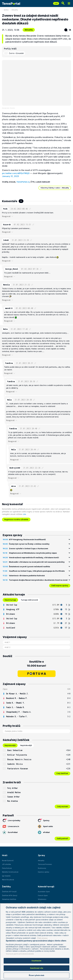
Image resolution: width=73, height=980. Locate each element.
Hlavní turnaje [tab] (10, 600)
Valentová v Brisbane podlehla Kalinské (27, 576)
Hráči (5, 855)
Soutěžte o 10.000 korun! (36, 664)
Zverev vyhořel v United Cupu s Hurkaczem (29, 548)
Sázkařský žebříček (9, 899)
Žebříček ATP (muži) (9, 892)
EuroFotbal (10, 832)
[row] (36, 605)
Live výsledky (12, 821)
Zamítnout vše (36, 968)
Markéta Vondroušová (10, 872)
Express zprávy (44, 872)
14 (68, 30)
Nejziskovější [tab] (10, 745)
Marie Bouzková (8, 880)
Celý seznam (63, 806)
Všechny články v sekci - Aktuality (55, 188)
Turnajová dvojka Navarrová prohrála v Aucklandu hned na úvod (38, 580)
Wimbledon (42, 899)
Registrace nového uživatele (16, 519)
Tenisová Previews (45, 864)
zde (24, 514)
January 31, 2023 (10, 176)
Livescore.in (11, 826)
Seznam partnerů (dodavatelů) (20, 954)
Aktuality (15, 10)
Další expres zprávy (60, 585)
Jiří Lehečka (6, 864)
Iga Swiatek (6, 876)
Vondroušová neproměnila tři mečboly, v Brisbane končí (34, 557)
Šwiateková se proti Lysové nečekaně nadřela (29, 566)
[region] (36, 942)
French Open (43, 895)
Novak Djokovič (8, 861)
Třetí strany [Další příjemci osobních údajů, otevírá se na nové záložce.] (42, 938)
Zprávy (6, 10)
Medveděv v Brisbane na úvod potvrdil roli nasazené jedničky (37, 562)
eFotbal (44, 832)
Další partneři (62, 838)
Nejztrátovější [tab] (26, 745)
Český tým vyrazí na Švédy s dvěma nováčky (29, 544)
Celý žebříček (62, 773)
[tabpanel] (36, 616)
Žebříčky (6, 887)
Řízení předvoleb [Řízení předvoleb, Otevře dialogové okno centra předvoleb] (36, 975)
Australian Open (44, 892)
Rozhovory (42, 868)
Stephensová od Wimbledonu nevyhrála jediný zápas (33, 553)
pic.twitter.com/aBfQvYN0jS (16, 173)
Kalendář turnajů (46, 887)
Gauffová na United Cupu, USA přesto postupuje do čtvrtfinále (37, 571)
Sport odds (45, 826)
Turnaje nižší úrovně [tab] (29, 600)
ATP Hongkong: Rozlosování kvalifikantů (27, 539)
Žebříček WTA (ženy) (10, 895)
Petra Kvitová (7, 868)
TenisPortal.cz (23, 182)
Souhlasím (36, 961)
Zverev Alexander (17, 53)
